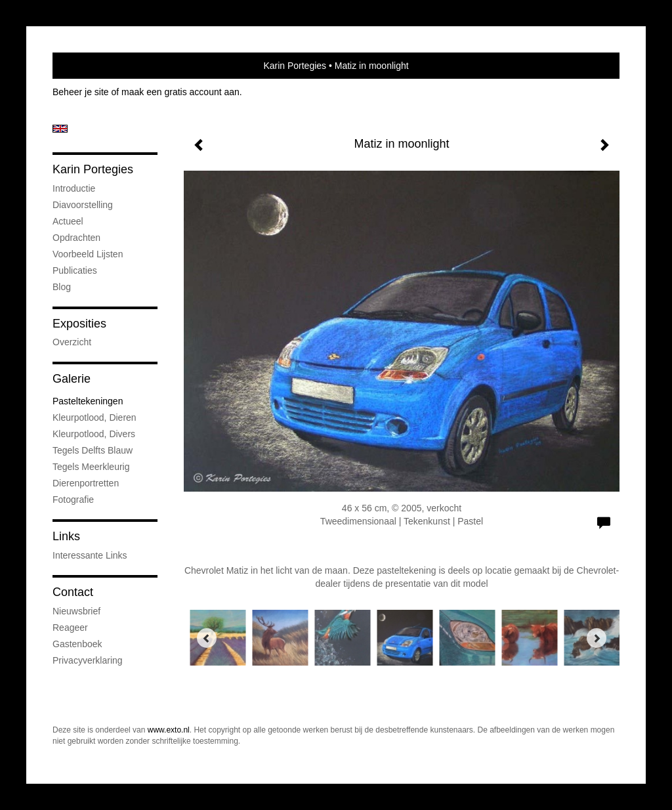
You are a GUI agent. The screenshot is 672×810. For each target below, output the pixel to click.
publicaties (75, 270)
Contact (73, 592)
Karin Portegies (295, 66)
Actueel (68, 221)
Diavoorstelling (83, 205)
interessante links (90, 555)
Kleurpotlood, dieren (94, 417)
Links (66, 536)
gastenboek (77, 644)
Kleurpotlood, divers (94, 434)
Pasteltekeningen (88, 401)
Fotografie (73, 500)
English (60, 129)
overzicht (72, 342)
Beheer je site (81, 92)
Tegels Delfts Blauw (93, 450)
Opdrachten (76, 238)
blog (62, 287)
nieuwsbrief (76, 611)
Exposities (79, 324)
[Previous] (207, 638)
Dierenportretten (86, 483)
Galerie (72, 379)
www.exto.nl (169, 730)
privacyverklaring (88, 660)
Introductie (74, 188)
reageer (70, 628)
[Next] (597, 638)
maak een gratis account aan (180, 92)
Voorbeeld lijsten (88, 254)
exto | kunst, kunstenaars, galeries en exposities (90, 66)
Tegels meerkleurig (91, 467)
